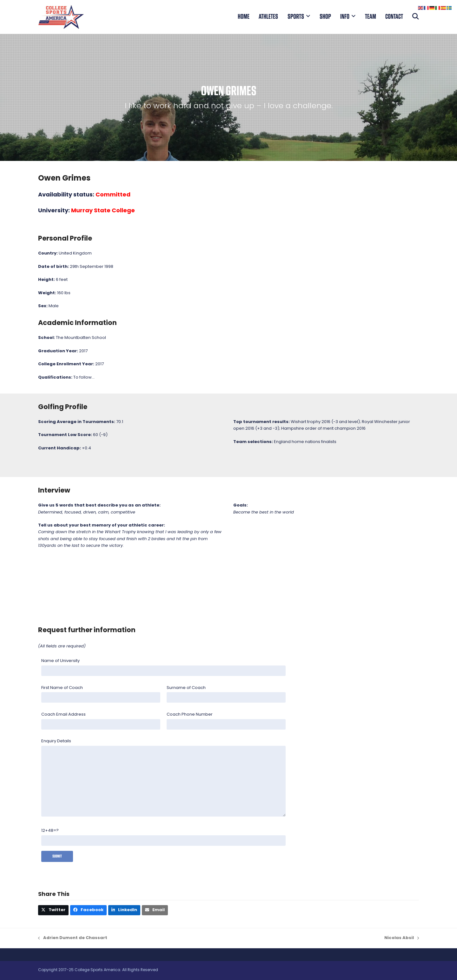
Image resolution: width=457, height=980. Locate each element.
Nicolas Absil (402, 939)
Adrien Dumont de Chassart (73, 939)
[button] (416, 17)
